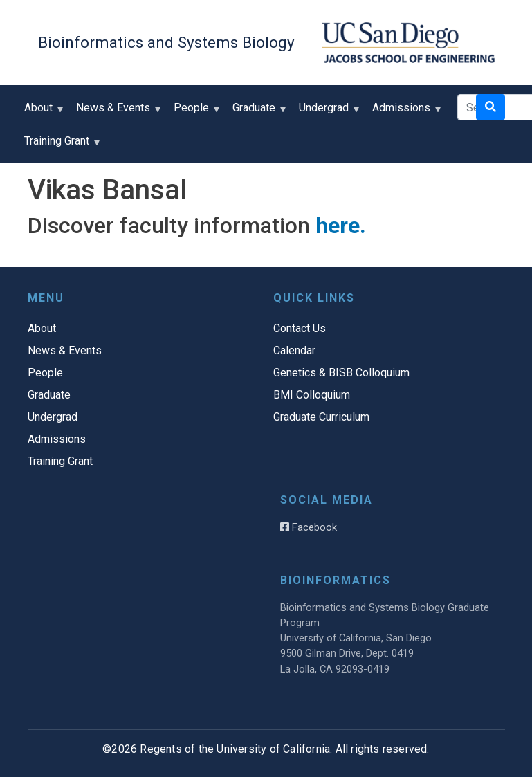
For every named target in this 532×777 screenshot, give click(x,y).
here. (341, 226)
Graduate (257, 112)
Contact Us (300, 328)
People (194, 112)
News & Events (116, 112)
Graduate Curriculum (321, 417)
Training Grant (60, 146)
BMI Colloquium (312, 395)
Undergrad (327, 112)
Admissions (404, 112)
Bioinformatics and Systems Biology (166, 42)
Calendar (294, 350)
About (42, 112)
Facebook (309, 527)
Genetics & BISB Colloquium (341, 373)
